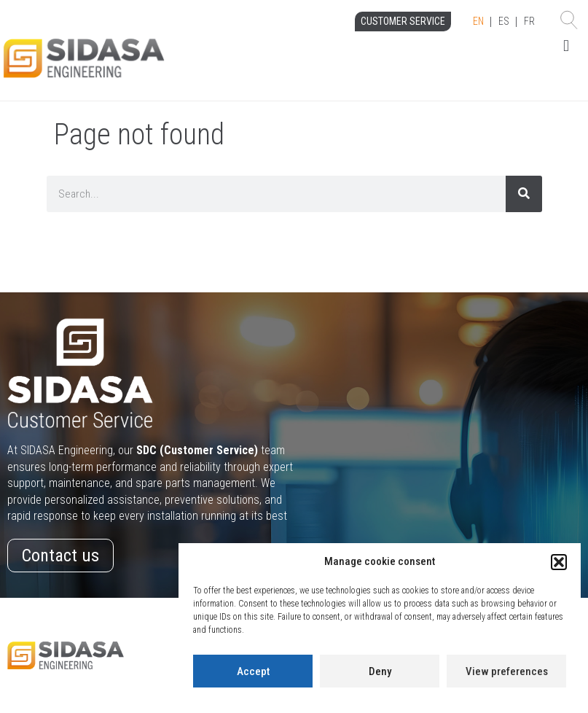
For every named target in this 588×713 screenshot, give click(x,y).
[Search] (524, 194)
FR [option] (529, 21)
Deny (380, 671)
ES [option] (504, 21)
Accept (253, 671)
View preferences (507, 671)
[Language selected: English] (504, 22)
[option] (504, 22)
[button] (559, 562)
